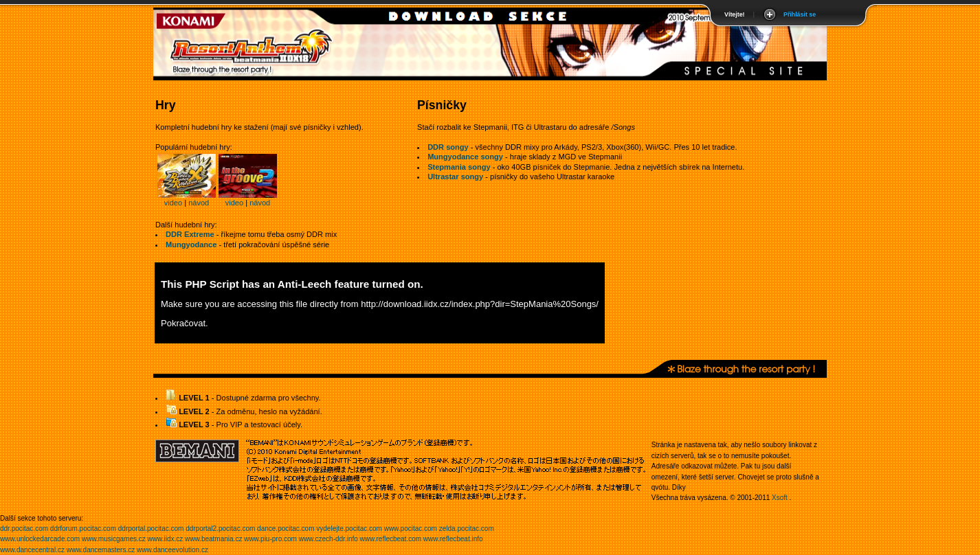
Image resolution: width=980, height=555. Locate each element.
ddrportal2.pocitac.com (220, 529)
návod (199, 203)
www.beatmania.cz (213, 539)
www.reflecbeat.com (391, 539)
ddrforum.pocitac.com (83, 529)
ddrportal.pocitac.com (151, 529)
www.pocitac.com (411, 529)
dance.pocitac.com (286, 529)
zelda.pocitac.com (467, 529)
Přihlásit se (800, 14)
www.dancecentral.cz (32, 550)
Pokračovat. (185, 323)
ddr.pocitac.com (24, 529)
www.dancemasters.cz (101, 550)
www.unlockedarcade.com (40, 539)
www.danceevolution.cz (172, 550)
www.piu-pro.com (270, 539)
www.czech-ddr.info (328, 539)
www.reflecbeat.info (453, 539)
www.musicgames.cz (114, 539)
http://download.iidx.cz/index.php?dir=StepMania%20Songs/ (480, 304)
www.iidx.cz (166, 539)
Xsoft (780, 498)
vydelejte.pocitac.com (349, 529)
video (173, 203)
